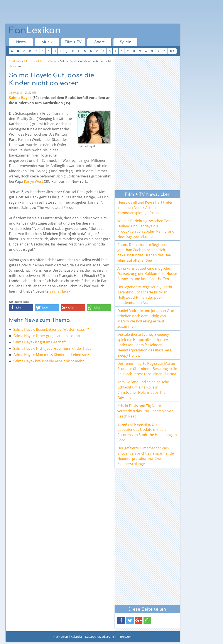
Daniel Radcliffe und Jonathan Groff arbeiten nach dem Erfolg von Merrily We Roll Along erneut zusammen (146, 319)
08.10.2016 (16, 92)
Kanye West (34, 181)
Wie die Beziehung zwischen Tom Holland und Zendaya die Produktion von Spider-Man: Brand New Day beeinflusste (146, 229)
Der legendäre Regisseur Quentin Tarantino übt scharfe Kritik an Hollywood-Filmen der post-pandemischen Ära (145, 295)
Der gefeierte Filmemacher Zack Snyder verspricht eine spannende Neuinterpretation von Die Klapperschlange (146, 456)
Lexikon (35, 31)
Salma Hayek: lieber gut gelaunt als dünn (47, 336)
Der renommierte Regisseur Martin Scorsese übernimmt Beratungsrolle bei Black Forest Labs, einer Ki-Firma (147, 369)
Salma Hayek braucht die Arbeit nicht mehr (49, 361)
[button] (21, 308)
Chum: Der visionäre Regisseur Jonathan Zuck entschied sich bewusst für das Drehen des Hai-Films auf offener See (144, 252)
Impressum (124, 637)
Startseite (15, 61)
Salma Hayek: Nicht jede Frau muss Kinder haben (53, 348)
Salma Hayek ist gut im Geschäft (40, 342)
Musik (47, 42)
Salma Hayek (20, 98)
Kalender (77, 637)
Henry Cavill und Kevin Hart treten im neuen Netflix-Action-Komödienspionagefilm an (145, 208)
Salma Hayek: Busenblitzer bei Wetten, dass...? (51, 329)
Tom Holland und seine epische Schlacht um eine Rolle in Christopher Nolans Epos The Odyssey (143, 390)
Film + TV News (48, 61)
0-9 (172, 51)
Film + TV (73, 42)
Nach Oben (61, 637)
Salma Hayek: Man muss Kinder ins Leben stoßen (53, 355)
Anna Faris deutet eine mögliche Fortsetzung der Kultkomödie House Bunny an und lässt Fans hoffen (147, 274)
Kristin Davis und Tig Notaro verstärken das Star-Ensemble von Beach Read (145, 411)
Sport (99, 42)
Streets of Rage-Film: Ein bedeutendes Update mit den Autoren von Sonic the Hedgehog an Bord (147, 432)
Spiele (125, 42)
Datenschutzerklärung (100, 637)
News (21, 42)
